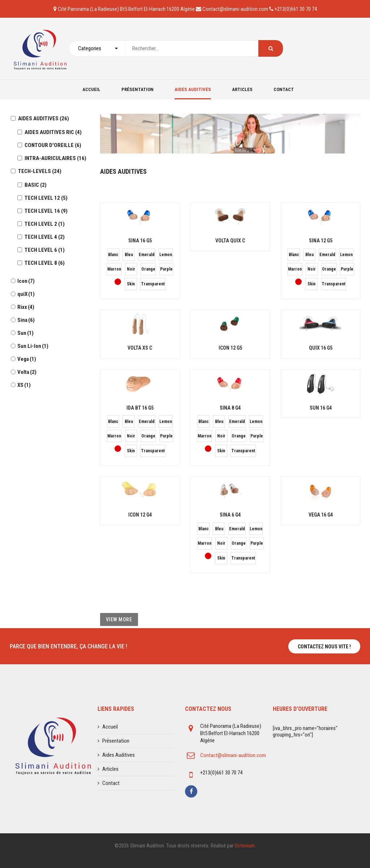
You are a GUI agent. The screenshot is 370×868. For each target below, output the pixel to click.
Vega (27, 359)
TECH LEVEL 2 (45, 224)
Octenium (245, 846)
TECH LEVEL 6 (45, 250)
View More (119, 619)
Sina (26, 320)
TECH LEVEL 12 (46, 198)
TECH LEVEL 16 (46, 211)
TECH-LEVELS (40, 171)
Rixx (26, 307)
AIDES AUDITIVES (44, 118)
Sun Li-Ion (33, 346)
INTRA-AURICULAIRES (55, 158)
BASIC (36, 185)
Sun (25, 333)
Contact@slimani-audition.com (233, 755)
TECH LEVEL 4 (45, 237)
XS (24, 385)
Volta (27, 372)
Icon (26, 281)
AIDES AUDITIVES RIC (53, 132)
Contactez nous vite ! (324, 647)
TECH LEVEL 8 (45, 263)
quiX (26, 294)
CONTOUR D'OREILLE (53, 145)
